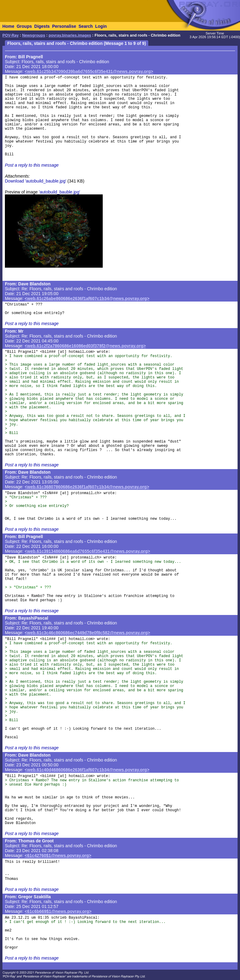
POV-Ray (11, 35)
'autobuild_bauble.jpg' (59, 192)
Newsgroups (34, 35)
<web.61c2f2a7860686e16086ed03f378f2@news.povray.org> (85, 346)
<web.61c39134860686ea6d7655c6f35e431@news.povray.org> (87, 551)
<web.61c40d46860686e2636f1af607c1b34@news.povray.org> (87, 770)
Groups (24, 26)
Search (86, 26)
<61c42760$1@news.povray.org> (58, 855)
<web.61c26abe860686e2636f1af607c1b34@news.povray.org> (87, 298)
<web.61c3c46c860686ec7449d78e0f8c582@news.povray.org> (87, 633)
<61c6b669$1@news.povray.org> (58, 911)
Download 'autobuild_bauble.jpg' (36, 181)
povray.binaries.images (70, 35)
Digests (42, 26)
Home (8, 26)
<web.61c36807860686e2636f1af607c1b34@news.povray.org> (87, 487)
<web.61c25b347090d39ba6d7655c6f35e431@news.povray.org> (89, 71)
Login (101, 26)
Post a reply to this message (32, 165)
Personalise (64, 26)
